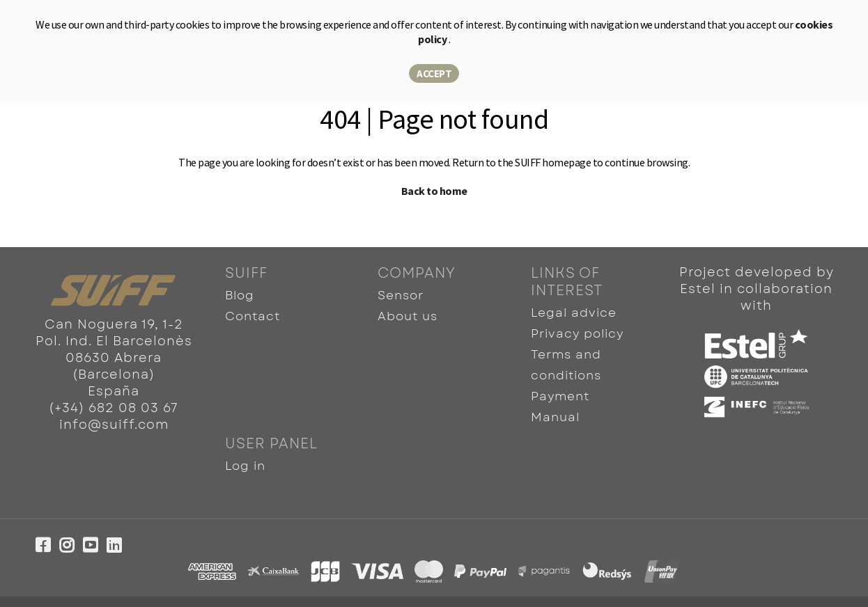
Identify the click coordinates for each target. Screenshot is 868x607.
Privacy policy (575, 329)
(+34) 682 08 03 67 (114, 408)
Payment (559, 381)
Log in (244, 444)
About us (406, 312)
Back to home (434, 191)
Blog (239, 294)
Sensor (400, 294)
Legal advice (570, 312)
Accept (434, 73)
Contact (251, 312)
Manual (554, 399)
